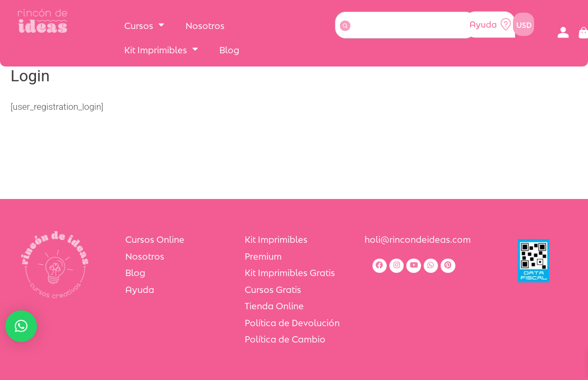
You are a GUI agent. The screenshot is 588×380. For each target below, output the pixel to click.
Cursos (144, 25)
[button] (563, 33)
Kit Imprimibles (161, 49)
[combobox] (405, 25)
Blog (229, 49)
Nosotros (205, 25)
